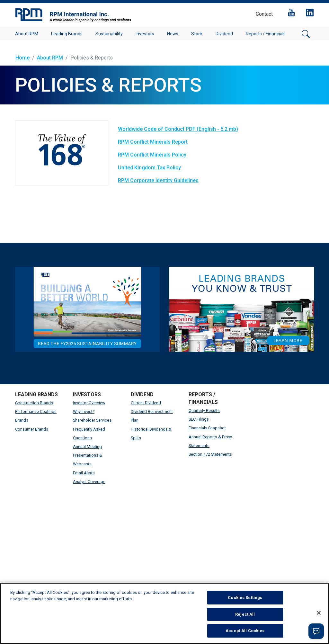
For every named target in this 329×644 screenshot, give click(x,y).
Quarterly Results (204, 411)
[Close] (319, 613)
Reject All (245, 614)
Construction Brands (34, 403)
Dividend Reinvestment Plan (152, 416)
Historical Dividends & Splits (151, 434)
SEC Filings (199, 419)
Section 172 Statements (210, 454)
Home (22, 58)
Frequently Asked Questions (89, 434)
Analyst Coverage (89, 482)
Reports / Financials (266, 34)
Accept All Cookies (245, 631)
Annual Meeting (87, 447)
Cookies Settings (245, 598)
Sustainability (109, 34)
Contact (264, 14)
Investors (145, 34)
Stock (197, 34)
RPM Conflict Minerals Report (153, 142)
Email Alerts (84, 473)
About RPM (27, 34)
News (173, 34)
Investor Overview (89, 403)
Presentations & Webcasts (88, 460)
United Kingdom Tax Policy (149, 168)
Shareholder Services (92, 420)
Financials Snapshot (207, 428)
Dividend (224, 34)
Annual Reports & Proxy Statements (210, 441)
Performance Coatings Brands (36, 416)
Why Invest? (84, 411)
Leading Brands (67, 34)
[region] (164, 613)
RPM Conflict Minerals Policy (152, 155)
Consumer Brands (32, 429)
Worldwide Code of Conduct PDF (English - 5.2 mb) (178, 129)
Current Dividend (146, 403)
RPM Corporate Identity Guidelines (158, 180)
